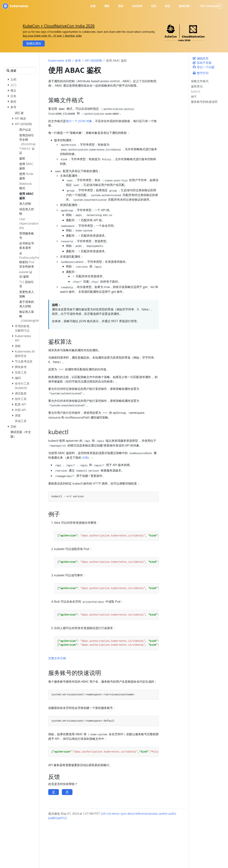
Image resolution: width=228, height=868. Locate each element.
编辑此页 (200, 58)
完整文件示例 (57, 658)
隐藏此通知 (34, 43)
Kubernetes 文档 (60, 61)
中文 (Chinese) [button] (209, 6)
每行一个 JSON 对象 (79, 121)
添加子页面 (202, 63)
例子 (194, 97)
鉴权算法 (197, 86)
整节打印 (200, 73)
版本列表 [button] (184, 6)
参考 (78, 61)
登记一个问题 (203, 67)
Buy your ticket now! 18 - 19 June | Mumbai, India (52, 36)
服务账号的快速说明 (204, 102)
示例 (85, 458)
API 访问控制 (93, 61)
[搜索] (20, 71)
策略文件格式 (200, 81)
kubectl (196, 91)
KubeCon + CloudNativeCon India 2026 (59, 26)
